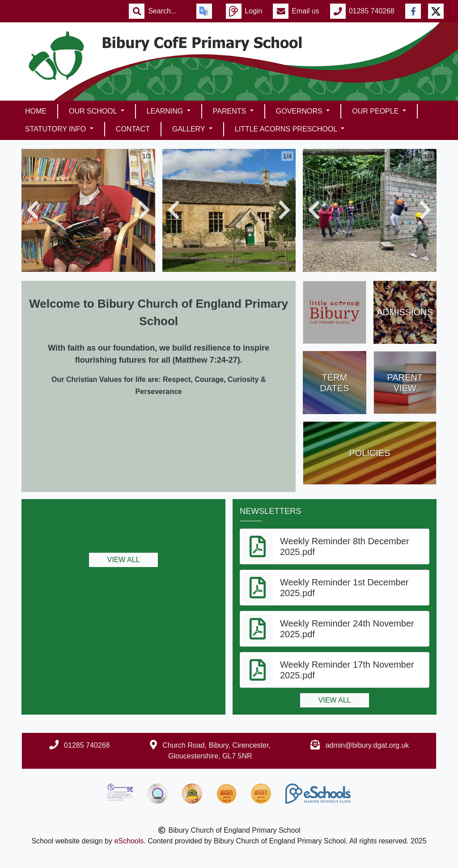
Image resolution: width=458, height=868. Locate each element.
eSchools (129, 841)
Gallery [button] (190, 129)
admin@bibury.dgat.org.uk (367, 745)
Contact (133, 129)
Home (36, 111)
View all (124, 560)
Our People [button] (376, 111)
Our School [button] (94, 111)
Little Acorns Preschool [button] (287, 129)
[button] (33, 210)
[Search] (167, 11)
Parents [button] (231, 111)
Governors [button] (300, 111)
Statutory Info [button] (57, 129)
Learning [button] (166, 111)
